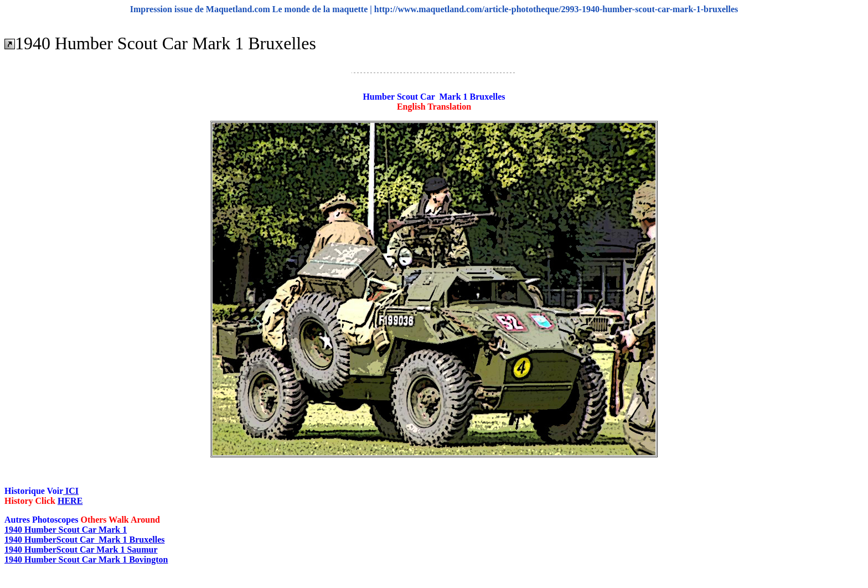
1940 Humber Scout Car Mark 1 (66, 530)
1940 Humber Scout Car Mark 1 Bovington (86, 559)
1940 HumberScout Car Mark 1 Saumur (81, 550)
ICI (71, 491)
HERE (70, 501)
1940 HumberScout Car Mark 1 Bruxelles (84, 540)
